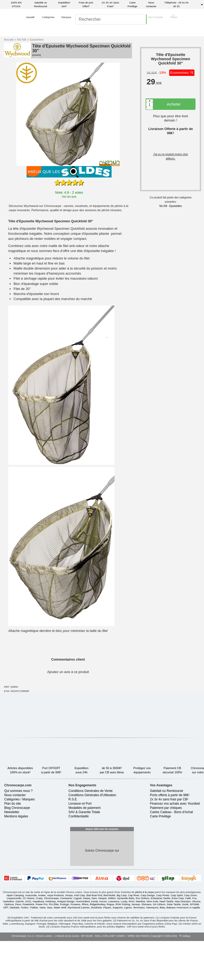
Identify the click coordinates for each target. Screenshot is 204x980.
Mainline (141, 940)
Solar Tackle (174, 943)
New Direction (183, 940)
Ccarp (39, 937)
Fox (194, 937)
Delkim (112, 937)
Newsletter (12, 851)
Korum (103, 940)
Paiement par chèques (166, 847)
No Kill (23, 40)
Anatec (42, 934)
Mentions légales (16, 855)
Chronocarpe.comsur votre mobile (86, 797)
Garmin (20, 940)
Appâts (196, 946)
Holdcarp (50, 940)
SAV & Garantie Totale (84, 851)
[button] (30, 29)
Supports (118, 946)
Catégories (12, 838)
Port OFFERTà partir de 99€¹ (56, 765)
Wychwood (74, 946)
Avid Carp (79, 934)
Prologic (65, 943)
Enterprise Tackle (161, 937)
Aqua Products (55, 934)
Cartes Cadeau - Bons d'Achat (172, 851)
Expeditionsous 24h (87, 765)
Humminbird (83, 940)
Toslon (25, 946)
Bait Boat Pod (94, 934)
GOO (28, 940)
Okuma (196, 940)
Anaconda (31, 934)
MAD (131, 940)
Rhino (85, 943)
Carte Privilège (132, 4)
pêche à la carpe (144, 931)
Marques (29, 838)
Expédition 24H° (64, 4)
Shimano (146, 943)
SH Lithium (159, 943)
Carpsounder (14, 937)
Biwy (163, 946)
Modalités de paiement (85, 847)
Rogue (110, 943)
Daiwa (87, 937)
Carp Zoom (190, 934)
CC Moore (28, 937)
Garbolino (8, 940)
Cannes (85, 946)
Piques (107, 946)
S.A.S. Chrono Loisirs (40, 975)
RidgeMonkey (97, 943)
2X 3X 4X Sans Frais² (110, 4)
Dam (94, 937)
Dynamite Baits (126, 937)
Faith (188, 937)
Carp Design (148, 934)
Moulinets (96, 946)
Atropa (69, 934)
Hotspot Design (66, 940)
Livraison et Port (80, 843)
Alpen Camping (15, 934)
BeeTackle (109, 934)
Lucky (124, 940)
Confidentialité (79, 855)
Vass (50, 946)
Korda (95, 940)
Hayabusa (38, 940)
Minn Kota (152, 940)
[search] (106, 28)
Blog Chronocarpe (17, 847)
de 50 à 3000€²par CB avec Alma (117, 765)
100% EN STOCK (16, 4)
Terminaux (139, 946)
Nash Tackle (167, 940)
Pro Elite (54, 943)
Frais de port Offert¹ (86, 4)
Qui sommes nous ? (18, 830)
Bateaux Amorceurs (177, 946)
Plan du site (13, 843)
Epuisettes (37, 40)
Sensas (136, 943)
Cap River (134, 934)
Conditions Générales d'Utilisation (92, 834)
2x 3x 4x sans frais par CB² (169, 838)
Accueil (10, 40)
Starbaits (15, 946)
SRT (6, 946)
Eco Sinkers (143, 937)
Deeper (102, 937)
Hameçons (152, 946)
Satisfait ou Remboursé (41, 4)
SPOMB (195, 943)
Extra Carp (178, 937)
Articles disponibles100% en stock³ (25, 765)
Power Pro (42, 943)
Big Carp (122, 934)
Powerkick (28, 943)
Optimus (9, 943)
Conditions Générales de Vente (91, 830)
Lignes (128, 946)
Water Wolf (60, 946)
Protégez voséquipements (147, 765)
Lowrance (114, 940)
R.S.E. (73, 838)
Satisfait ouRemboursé (116, 797)
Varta (42, 946)
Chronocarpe (51, 937)
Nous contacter (151, 4)
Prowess (76, 943)
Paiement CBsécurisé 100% (177, 765)
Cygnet (78, 937)
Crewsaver (66, 937)
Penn (18, 943)
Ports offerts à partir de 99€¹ (170, 834)
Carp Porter (163, 934)
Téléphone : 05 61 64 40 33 (177, 4)
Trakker (34, 946)
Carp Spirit (177, 934)
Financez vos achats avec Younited (175, 843)
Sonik (185, 943)
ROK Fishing (123, 943)
